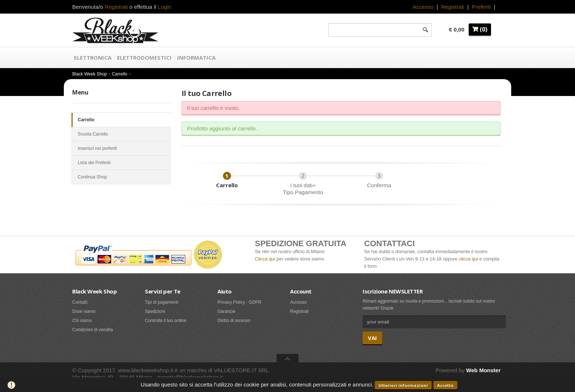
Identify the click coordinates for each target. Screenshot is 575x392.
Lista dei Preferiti (121, 163)
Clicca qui (265, 259)
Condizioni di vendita (93, 330)
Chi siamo (82, 321)
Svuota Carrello (121, 134)
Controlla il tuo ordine (166, 321)
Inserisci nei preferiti (121, 148)
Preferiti (481, 7)
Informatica (196, 58)
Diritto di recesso (234, 321)
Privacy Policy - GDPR (239, 302)
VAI (372, 338)
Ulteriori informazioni (403, 385)
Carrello (120, 74)
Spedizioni (155, 311)
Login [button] (164, 7)
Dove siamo (84, 311)
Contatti (80, 302)
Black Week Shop (90, 74)
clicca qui (468, 259)
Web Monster (483, 370)
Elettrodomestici (144, 58)
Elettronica (93, 58)
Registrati (453, 7)
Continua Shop (121, 177)
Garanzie (226, 311)
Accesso (423, 7)
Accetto (445, 385)
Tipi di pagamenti (162, 302)
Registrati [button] (116, 7)
